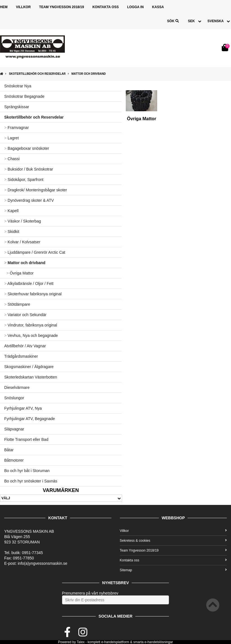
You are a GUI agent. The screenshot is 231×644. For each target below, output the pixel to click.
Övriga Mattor (19, 273)
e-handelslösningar (159, 642)
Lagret (12, 138)
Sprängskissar (17, 107)
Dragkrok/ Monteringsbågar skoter (36, 190)
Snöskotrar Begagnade (24, 96)
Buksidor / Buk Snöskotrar (29, 169)
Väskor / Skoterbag (23, 221)
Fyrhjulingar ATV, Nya (23, 408)
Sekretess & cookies (173, 541)
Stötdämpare (17, 304)
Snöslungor (14, 398)
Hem (4, 7)
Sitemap (173, 570)
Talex (81, 642)
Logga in (135, 7)
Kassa (158, 7)
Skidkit (12, 232)
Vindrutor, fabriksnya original (31, 325)
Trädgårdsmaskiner (21, 356)
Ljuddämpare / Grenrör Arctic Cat (35, 252)
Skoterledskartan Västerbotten (31, 377)
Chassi (12, 159)
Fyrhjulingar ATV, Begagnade (30, 419)
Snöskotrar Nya (18, 86)
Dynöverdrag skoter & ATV (29, 200)
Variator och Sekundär (25, 315)
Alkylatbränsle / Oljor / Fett (29, 284)
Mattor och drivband (88, 74)
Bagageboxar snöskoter (27, 148)
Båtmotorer (14, 460)
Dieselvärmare (17, 387)
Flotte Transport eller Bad (26, 439)
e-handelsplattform (115, 642)
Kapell (11, 211)
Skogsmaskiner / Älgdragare (29, 367)
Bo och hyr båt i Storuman (27, 471)
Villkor (23, 7)
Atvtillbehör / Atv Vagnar (25, 346)
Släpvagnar (14, 429)
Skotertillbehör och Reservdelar (37, 74)
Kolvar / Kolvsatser (22, 242)
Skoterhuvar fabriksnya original (33, 294)
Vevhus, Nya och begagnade (31, 335)
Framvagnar (17, 128)
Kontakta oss (106, 7)
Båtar (9, 450)
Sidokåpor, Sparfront (24, 180)
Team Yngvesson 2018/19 (61, 7)
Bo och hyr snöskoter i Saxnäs (31, 481)
